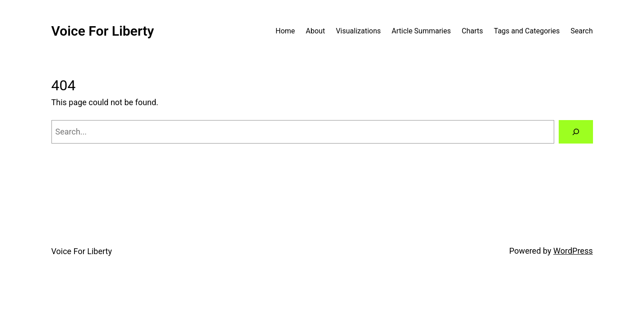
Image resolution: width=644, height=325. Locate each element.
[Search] (576, 132)
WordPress (573, 251)
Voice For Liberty (103, 31)
